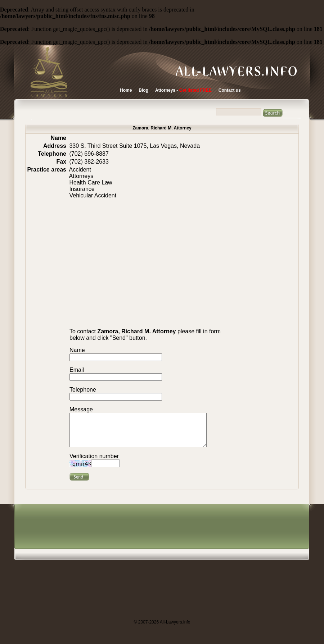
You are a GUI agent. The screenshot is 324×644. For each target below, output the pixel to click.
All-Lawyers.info (175, 629)
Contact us (230, 90)
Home (126, 90)
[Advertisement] (146, 568)
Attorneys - (183, 90)
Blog (143, 90)
